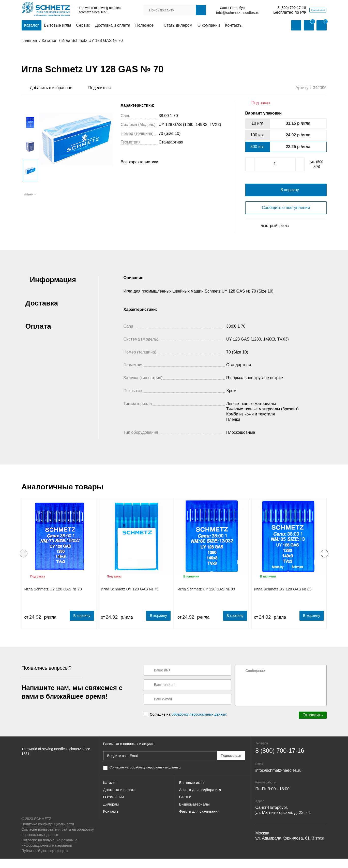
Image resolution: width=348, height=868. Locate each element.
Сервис (83, 26)
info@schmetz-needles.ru (214, 13)
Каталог (32, 26)
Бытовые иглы (58, 26)
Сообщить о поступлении (286, 218)
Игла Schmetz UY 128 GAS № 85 (283, 600)
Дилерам (112, 820)
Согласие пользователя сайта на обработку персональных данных (58, 841)
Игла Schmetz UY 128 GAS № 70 (53, 600)
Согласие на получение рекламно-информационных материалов (50, 852)
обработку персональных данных (199, 725)
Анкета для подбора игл (202, 801)
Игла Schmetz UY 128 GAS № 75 (130, 600)
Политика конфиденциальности (48, 833)
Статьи (186, 810)
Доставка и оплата (113, 26)
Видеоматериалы (196, 820)
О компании (209, 26)
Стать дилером (178, 26)
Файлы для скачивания (201, 829)
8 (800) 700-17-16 (268, 8)
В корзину (80, 626)
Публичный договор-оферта (45, 860)
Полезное (144, 26)
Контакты (234, 26)
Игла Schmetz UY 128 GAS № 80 (206, 600)
